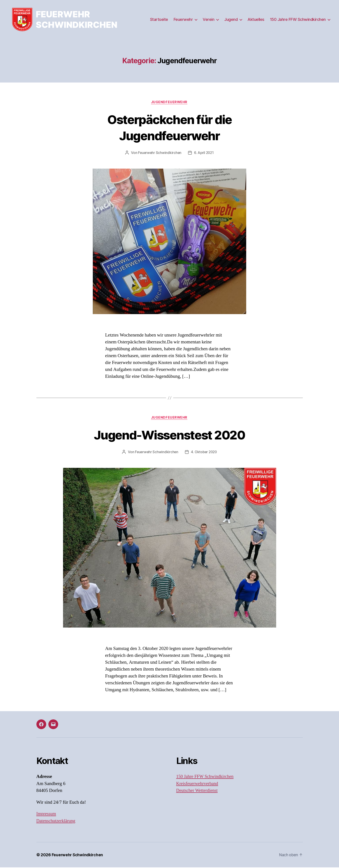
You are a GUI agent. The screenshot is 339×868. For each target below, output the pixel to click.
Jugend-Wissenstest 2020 (170, 435)
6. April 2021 (204, 153)
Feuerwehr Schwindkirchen (159, 153)
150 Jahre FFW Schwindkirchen (298, 19)
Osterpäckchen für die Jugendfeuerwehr (169, 127)
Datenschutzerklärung (57, 822)
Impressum (47, 814)
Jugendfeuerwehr (169, 102)
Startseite (159, 19)
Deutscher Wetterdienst (198, 791)
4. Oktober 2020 (204, 453)
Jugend (231, 19)
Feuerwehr (183, 19)
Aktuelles (256, 19)
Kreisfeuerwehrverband (198, 784)
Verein (208, 19)
